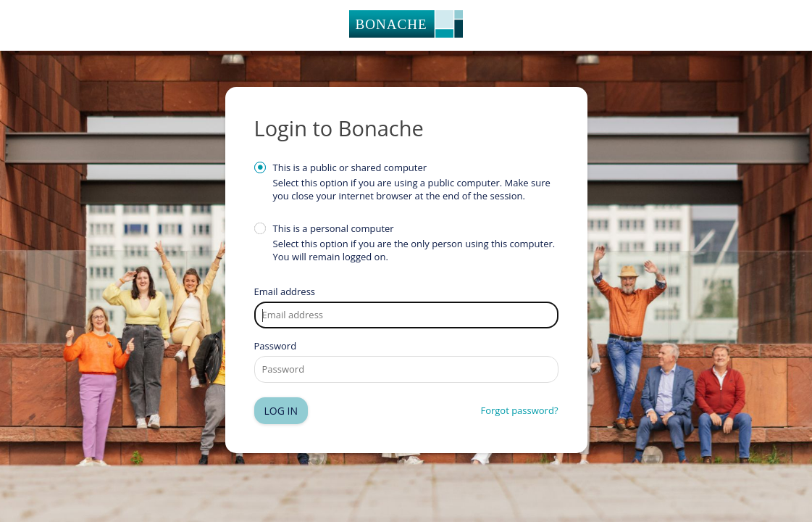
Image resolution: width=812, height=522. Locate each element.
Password (276, 346)
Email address (285, 292)
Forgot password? (519, 410)
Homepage (406, 25)
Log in (281, 411)
